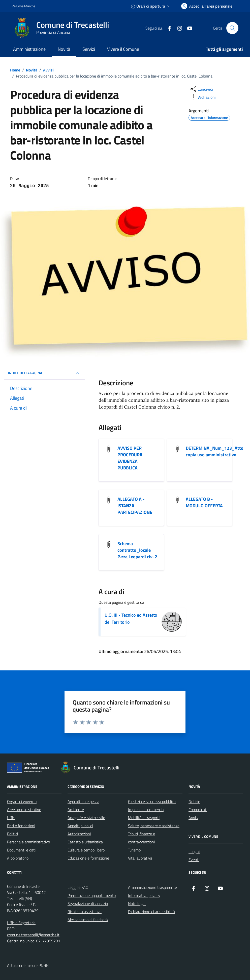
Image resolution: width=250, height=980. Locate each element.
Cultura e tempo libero (86, 850)
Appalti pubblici (80, 826)
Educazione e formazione (88, 858)
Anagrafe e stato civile (86, 818)
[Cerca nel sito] (232, 28)
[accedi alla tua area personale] (207, 6)
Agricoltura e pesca (83, 801)
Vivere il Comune (123, 49)
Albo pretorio (18, 858)
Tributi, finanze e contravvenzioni (142, 838)
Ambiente (76, 810)
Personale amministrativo (28, 842)
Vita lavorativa (140, 858)
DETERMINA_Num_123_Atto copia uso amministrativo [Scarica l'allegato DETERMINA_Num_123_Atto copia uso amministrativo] (215, 451)
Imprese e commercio (146, 810)
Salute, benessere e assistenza (154, 826)
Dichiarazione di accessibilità (151, 912)
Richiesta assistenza (85, 912)
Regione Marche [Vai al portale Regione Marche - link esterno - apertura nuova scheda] (23, 6)
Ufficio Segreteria (21, 923)
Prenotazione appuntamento (92, 895)
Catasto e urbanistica (85, 842)
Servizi (89, 49)
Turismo (134, 850)
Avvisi (193, 818)
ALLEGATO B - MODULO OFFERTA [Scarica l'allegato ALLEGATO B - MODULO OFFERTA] (204, 502)
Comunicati (198, 810)
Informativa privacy (144, 895)
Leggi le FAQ (78, 887)
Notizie (194, 801)
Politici (12, 834)
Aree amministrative (24, 810)
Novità (64, 49)
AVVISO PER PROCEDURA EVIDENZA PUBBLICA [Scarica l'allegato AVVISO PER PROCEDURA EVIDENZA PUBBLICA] (130, 458)
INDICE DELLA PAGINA (44, 373)
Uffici (11, 818)
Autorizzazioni (79, 834)
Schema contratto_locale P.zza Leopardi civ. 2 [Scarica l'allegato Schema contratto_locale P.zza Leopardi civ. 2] (137, 550)
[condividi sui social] (201, 89)
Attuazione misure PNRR (28, 965)
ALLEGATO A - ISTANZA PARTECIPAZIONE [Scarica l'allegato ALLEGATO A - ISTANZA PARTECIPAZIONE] (135, 506)
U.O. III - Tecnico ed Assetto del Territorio (131, 619)
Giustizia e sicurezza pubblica (152, 801)
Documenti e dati (21, 850)
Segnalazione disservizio (88, 903)
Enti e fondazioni (21, 826)
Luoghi (194, 851)
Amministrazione (29, 49)
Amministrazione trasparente (152, 887)
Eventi (194, 860)
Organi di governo (22, 801)
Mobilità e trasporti (144, 818)
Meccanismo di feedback (88, 920)
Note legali (137, 903)
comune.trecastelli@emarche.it (33, 935)
